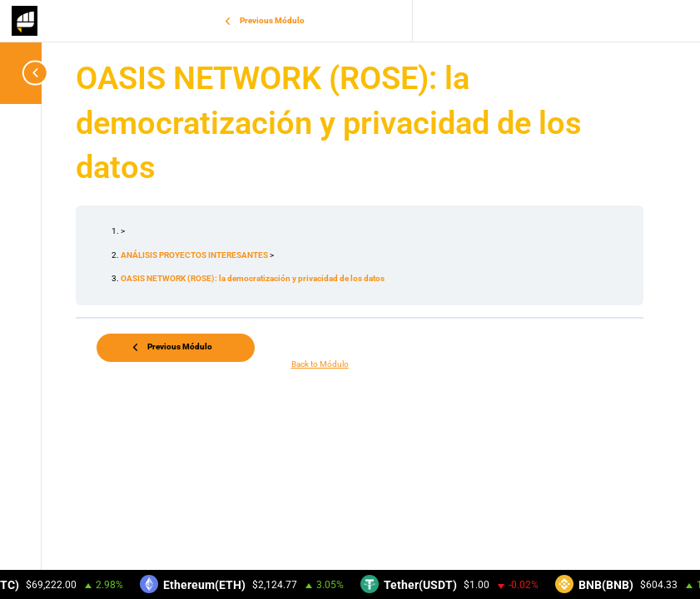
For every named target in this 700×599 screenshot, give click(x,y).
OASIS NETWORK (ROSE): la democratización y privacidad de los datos (253, 278)
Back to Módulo (320, 364)
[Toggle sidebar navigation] (25, 73)
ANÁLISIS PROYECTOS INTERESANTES (195, 255)
